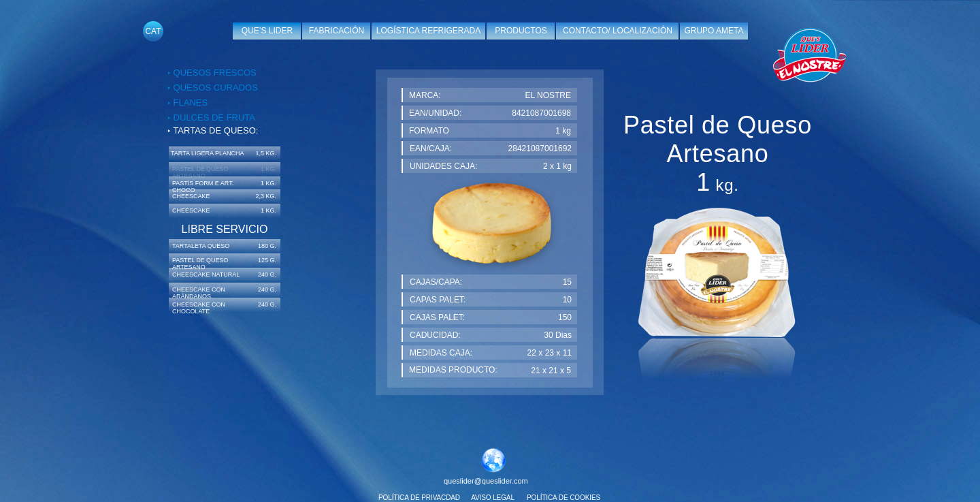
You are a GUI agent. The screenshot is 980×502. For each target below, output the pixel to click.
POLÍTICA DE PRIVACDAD (419, 498)
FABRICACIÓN (337, 31)
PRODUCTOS (521, 31)
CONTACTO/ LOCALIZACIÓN (618, 31)
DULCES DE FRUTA (213, 117)
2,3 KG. (266, 196)
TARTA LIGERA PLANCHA (208, 153)
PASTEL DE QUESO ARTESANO (200, 264)
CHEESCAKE (191, 196)
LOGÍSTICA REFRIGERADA (428, 31)
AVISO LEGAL (493, 498)
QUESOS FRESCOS (214, 73)
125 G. (267, 260)
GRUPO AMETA (714, 31)
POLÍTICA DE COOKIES (563, 498)
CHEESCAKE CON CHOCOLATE (199, 308)
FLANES (189, 103)
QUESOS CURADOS (214, 88)
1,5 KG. (266, 153)
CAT (153, 31)
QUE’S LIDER (267, 31)
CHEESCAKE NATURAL (206, 274)
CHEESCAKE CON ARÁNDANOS (199, 293)
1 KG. (268, 183)
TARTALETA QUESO (201, 246)
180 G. (267, 246)
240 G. (267, 274)
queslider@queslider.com (486, 481)
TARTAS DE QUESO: (215, 130)
